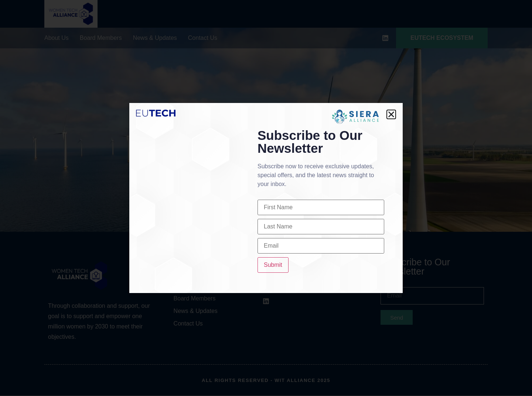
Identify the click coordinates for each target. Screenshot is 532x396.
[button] (391, 114)
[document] (266, 198)
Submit (273, 265)
